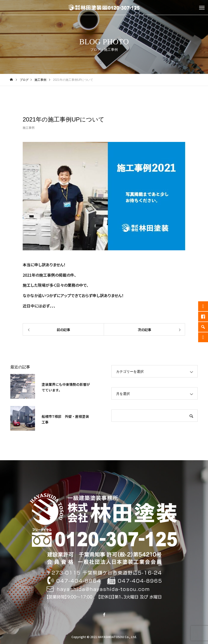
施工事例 (29, 127)
